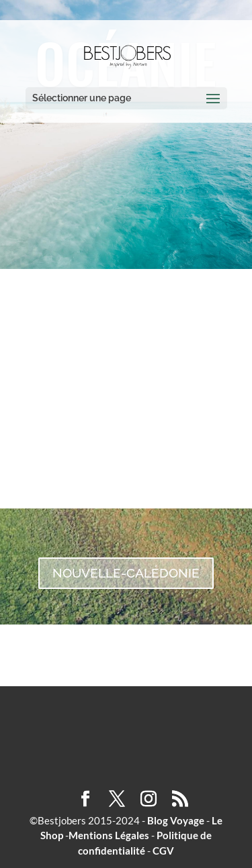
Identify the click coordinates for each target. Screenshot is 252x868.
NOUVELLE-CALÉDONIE (126, 573)
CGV (163, 851)
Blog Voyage (176, 820)
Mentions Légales (109, 835)
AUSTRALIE (126, 395)
